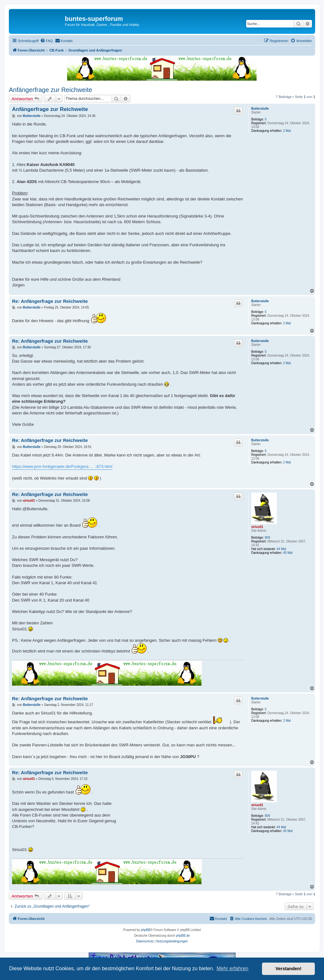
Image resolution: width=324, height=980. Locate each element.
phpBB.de (183, 936)
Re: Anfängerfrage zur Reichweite (50, 301)
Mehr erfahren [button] (232, 968)
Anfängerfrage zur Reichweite (50, 90)
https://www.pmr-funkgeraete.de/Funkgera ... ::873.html (62, 466)
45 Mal (288, 553)
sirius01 (257, 527)
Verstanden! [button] (289, 969)
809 (268, 538)
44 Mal (281, 549)
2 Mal (287, 131)
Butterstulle (260, 109)
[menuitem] (47, 41)
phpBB (146, 930)
